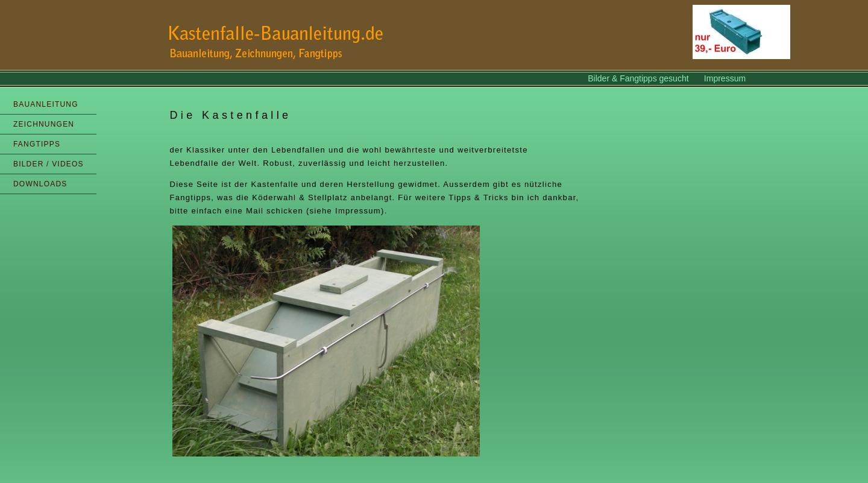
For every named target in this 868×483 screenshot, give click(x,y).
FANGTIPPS (37, 144)
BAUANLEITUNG (46, 104)
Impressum (725, 78)
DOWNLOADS (40, 184)
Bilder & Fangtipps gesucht (639, 78)
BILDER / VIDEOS (49, 164)
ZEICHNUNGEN (44, 124)
